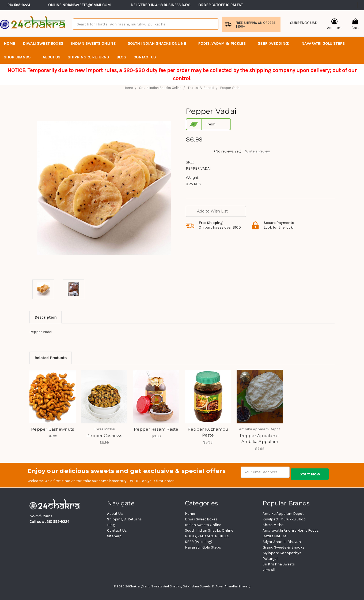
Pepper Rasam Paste (156, 429)
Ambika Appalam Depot (283, 514)
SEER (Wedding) (276, 43)
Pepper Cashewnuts (52, 429)
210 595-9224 (19, 5)
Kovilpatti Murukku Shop (284, 519)
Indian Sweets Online (95, 43)
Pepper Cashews (104, 436)
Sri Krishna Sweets (279, 564)
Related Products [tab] (51, 358)
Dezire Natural (275, 536)
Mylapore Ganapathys (282, 553)
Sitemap (114, 536)
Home (10, 43)
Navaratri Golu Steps (323, 43)
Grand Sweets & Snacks (284, 547)
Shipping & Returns (88, 57)
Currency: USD (304, 27)
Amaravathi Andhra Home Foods (291, 530)
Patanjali (270, 559)
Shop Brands (19, 57)
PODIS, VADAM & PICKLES (224, 43)
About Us (51, 57)
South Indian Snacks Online (159, 43)
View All (269, 570)
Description (45, 317)
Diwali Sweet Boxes (43, 43)
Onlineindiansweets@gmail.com (79, 5)
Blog (121, 57)
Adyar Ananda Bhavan (282, 542)
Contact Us (117, 530)
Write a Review (257, 151)
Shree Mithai (273, 525)
